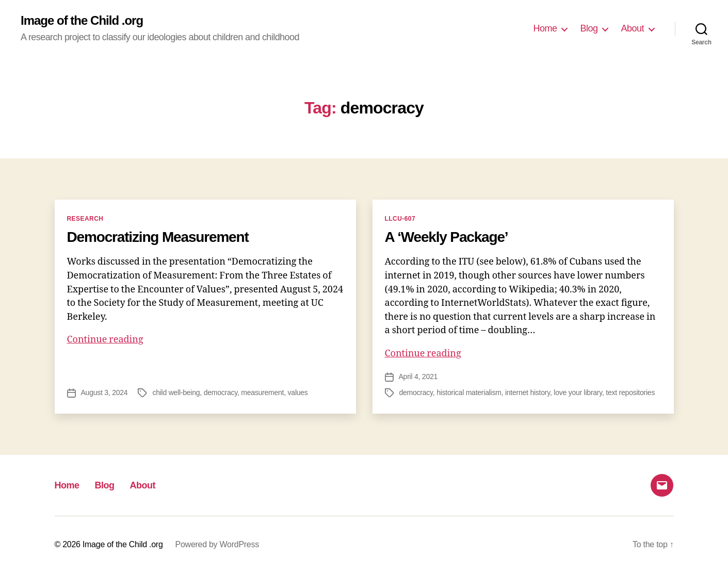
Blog (589, 28)
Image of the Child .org (82, 21)
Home (545, 28)
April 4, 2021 (418, 376)
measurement (262, 392)
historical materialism (469, 392)
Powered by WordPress (217, 544)
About (632, 28)
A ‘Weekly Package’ (447, 237)
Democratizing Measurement (158, 237)
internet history (528, 392)
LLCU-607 (400, 219)
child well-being (176, 392)
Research (85, 219)
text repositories (630, 392)
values (298, 392)
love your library (578, 392)
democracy (221, 392)
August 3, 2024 (104, 392)
